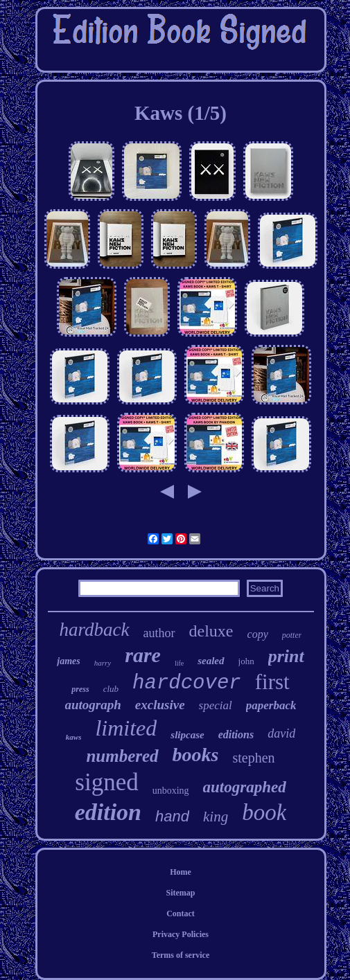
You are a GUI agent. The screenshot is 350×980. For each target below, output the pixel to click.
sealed (211, 661)
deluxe (211, 631)
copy (258, 634)
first (272, 682)
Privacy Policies (181, 934)
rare (143, 655)
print (286, 656)
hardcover (187, 683)
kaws (74, 737)
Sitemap (181, 893)
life (179, 663)
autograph (93, 705)
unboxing (171, 791)
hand (172, 816)
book (264, 812)
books (196, 755)
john (246, 661)
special (216, 705)
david (281, 733)
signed (106, 782)
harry (103, 663)
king (216, 817)
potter (292, 635)
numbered (122, 756)
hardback (95, 630)
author (159, 633)
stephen (254, 758)
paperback (271, 705)
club (111, 689)
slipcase (187, 735)
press (80, 689)
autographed (245, 787)
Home (181, 872)
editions (236, 734)
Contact (181, 914)
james (68, 661)
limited (126, 728)
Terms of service (181, 955)
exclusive (160, 705)
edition (108, 812)
